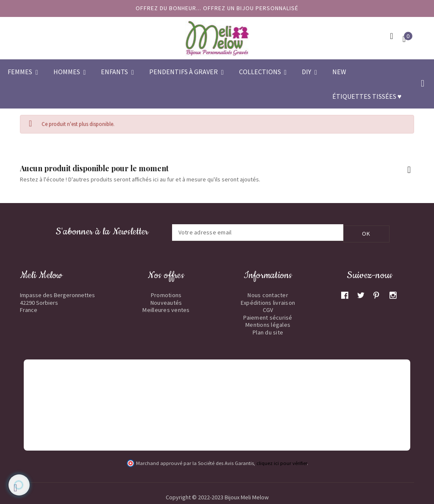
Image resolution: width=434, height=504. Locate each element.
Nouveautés (166, 301)
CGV (268, 309)
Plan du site (268, 331)
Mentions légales (268, 323)
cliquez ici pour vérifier (282, 462)
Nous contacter (268, 294)
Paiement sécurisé (268, 316)
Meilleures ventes (166, 309)
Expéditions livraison (268, 301)
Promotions (166, 294)
